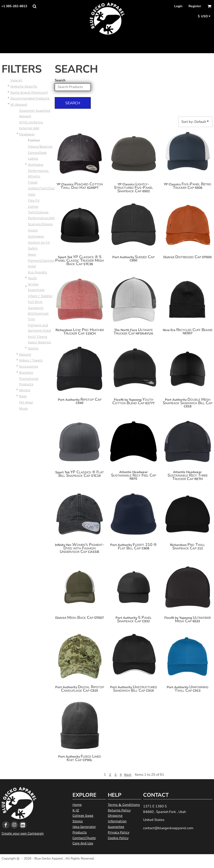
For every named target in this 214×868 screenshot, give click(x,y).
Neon (32, 254)
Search (60, 80)
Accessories (29, 366)
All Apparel (19, 104)
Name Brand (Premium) (29, 92)
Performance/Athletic (45, 218)
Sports (33, 348)
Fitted (33, 182)
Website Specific (24, 86)
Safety (33, 248)
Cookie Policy (118, 838)
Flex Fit (34, 200)
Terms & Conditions (124, 805)
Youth (32, 278)
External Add (29, 128)
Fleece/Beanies (40, 146)
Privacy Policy (119, 832)
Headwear (27, 134)
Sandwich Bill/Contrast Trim (38, 313)
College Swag (83, 815)
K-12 (76, 810)
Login (178, 6)
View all (16, 80)
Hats (32, 194)
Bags (23, 396)
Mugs (23, 408)
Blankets (26, 372)
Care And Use (83, 843)
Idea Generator (84, 827)
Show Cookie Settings (107, 865)
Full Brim (35, 302)
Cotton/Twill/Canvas (44, 188)
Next (128, 775)
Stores (78, 821)
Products (80, 832)
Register (195, 6)
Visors (33, 230)
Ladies (33, 158)
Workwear (36, 164)
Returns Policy (119, 810)
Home (77, 805)
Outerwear (36, 236)
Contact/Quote (84, 838)
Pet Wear (26, 402)
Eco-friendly (37, 272)
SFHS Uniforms (31, 122)
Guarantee (116, 827)
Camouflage (37, 153)
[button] (34, 6)
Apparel (25, 354)
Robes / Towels (31, 360)
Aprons (25, 390)
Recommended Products (30, 98)
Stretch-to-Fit (39, 242)
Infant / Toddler (40, 296)
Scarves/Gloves (40, 224)
